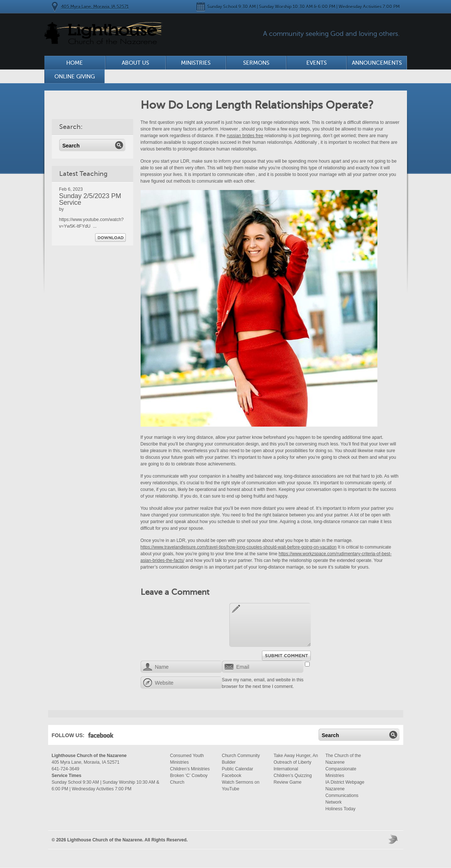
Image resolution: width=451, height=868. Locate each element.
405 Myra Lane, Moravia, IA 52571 (95, 7)
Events (317, 63)
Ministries (196, 63)
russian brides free (245, 136)
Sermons (256, 63)
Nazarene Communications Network (342, 796)
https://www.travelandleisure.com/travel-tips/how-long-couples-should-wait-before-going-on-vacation (239, 547)
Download (110, 238)
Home (75, 63)
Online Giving (75, 77)
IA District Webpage (345, 782)
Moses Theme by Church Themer (394, 839)
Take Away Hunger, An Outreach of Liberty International (296, 762)
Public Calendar (238, 769)
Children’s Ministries (190, 769)
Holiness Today (341, 809)
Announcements (377, 63)
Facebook (101, 737)
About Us (135, 63)
